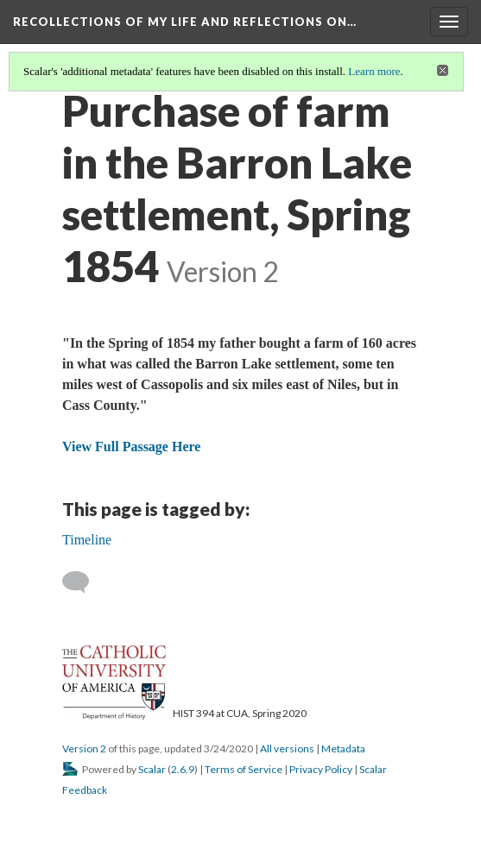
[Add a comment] (83, 582)
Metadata (343, 748)
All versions (287, 748)
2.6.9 (183, 769)
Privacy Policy (321, 769)
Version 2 (84, 748)
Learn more (374, 71)
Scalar (152, 769)
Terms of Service (244, 769)
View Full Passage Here (131, 447)
